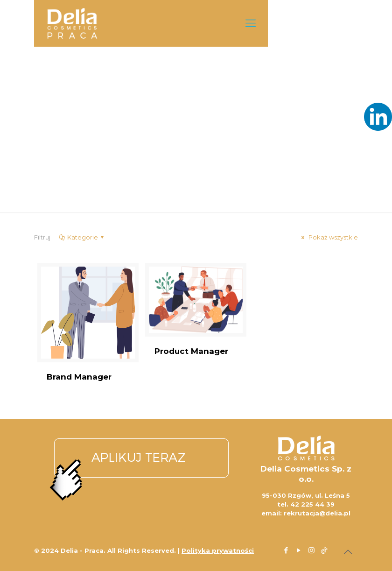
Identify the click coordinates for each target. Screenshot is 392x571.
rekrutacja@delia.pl (317, 513)
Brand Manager (79, 377)
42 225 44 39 (312, 504)
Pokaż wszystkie (328, 237)
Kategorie (82, 237)
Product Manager (191, 351)
